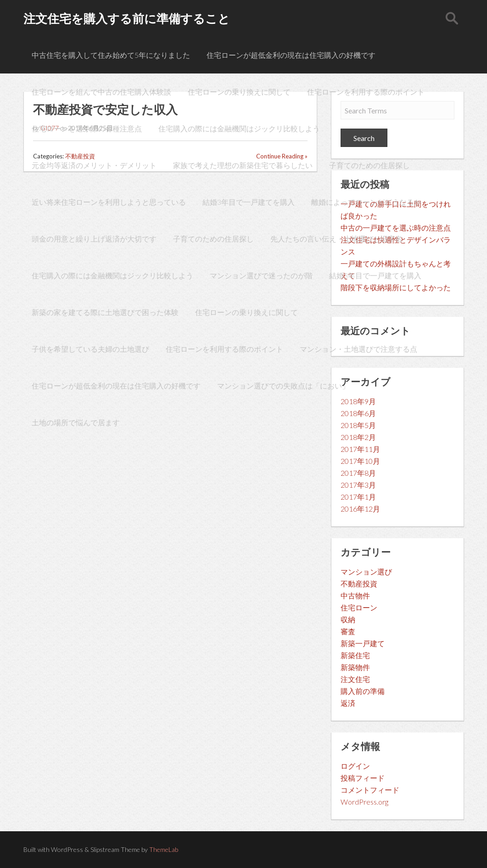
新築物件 (355, 667)
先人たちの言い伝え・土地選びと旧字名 (336, 239)
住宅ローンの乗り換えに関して (239, 92)
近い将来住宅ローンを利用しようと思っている (109, 202)
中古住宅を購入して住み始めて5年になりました (111, 55)
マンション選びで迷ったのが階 (261, 275)
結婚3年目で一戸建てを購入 (249, 202)
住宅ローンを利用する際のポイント (366, 92)
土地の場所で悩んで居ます (76, 422)
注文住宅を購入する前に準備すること (127, 18)
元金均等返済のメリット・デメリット (94, 165)
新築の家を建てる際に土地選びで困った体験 (105, 312)
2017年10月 (360, 461)
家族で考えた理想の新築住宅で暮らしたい (243, 165)
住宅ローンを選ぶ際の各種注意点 (87, 128)
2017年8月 (358, 473)
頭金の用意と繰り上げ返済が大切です (94, 239)
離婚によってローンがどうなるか (366, 202)
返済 (348, 703)
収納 (348, 619)
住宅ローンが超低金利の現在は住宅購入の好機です (291, 55)
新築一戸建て (363, 643)
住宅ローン (359, 607)
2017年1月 (358, 497)
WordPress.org (364, 802)
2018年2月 (358, 437)
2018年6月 (358, 413)
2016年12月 (360, 509)
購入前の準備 (363, 691)
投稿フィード (363, 778)
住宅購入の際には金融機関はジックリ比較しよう (239, 128)
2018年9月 (358, 401)
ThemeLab (164, 849)
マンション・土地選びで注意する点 (358, 349)
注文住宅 (355, 679)
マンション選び (366, 572)
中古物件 (355, 595)
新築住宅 (355, 655)
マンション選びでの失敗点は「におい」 (283, 386)
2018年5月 (358, 425)
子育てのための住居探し (369, 165)
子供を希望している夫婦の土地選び (90, 349)
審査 (348, 631)
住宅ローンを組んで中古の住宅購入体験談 (101, 92)
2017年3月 (358, 485)
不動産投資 (359, 583)
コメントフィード (370, 790)
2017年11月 (360, 449)
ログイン (355, 766)
